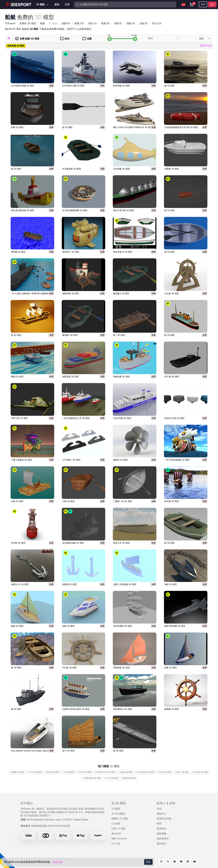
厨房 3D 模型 (52, 772)
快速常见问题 (164, 819)
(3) (92, 23)
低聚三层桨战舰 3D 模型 (125, 584)
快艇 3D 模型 (17, 127)
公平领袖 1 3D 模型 (71, 460)
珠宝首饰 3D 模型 (145, 772)
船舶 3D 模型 (17, 377)
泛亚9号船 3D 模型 (122, 418)
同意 (148, 862)
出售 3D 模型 (118, 829)
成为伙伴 (116, 834)
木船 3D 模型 (17, 501)
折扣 (65, 39)
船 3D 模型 (170, 86)
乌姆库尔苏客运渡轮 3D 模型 (76, 709)
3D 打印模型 (118, 814)
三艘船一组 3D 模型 (123, 501)
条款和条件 (163, 839)
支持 (159, 809)
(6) (105, 23)
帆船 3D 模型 (17, 626)
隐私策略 (162, 834)
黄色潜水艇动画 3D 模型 (23, 210)
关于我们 (26, 803)
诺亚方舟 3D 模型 (122, 543)
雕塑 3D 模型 (17, 772)
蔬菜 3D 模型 (125, 772)
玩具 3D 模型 (164, 772)
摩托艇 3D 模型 (18, 252)
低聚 (87, 39)
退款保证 (162, 844)
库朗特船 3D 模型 (122, 668)
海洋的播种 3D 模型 (123, 626)
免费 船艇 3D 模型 (27, 39)
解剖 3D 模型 (128, 778)
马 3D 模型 (68, 772)
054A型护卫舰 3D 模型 (73, 86)
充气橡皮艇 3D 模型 (72, 169)
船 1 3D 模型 (119, 335)
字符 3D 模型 (34, 772)
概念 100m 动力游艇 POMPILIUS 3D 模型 (133, 127)
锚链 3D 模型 (171, 584)
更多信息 (58, 862)
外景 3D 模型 (84, 772)
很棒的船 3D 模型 (71, 293)
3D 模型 (116, 809)
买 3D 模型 (119, 803)
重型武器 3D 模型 (92, 778)
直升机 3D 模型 (200, 772)
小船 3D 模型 (68, 501)
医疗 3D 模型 (182, 772)
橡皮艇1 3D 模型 (70, 335)
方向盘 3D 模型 (172, 293)
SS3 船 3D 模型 (172, 377)
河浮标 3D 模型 (18, 543)
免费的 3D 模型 (120, 819)
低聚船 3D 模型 (172, 169)
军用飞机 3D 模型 (19, 418)
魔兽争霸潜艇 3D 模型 (175, 626)
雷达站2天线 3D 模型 (174, 418)
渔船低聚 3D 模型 (122, 377)
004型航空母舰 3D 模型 (23, 86)
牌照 (159, 824)
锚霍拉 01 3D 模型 (20, 584)
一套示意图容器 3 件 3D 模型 (76, 418)
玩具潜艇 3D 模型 (122, 169)
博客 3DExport (119, 839)
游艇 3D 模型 (68, 626)
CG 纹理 (116, 824)
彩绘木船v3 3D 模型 (123, 252)
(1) (118, 23)
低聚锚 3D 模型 (69, 584)
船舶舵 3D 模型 (172, 709)
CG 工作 (116, 844)
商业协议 (162, 829)
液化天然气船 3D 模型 (124, 210)
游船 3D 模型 (171, 668)
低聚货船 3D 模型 (71, 377)
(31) (79, 23)
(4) (66, 23)
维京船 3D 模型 (172, 501)
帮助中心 (162, 814)
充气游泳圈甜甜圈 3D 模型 (75, 210)
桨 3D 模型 (67, 127)
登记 (212, 4)
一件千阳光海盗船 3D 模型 (177, 460)
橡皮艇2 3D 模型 (121, 293)
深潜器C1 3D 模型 (71, 252)
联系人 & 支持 (166, 803)
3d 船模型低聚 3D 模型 (73, 543)
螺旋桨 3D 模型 (121, 460)
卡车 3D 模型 (111, 778)
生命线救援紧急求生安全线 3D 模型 (181, 127)
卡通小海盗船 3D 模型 (21, 460)
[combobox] (163, 38)
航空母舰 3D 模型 (122, 86)
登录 (203, 4)
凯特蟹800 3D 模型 (123, 709)
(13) (156, 23)
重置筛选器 (206, 46)
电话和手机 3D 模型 (105, 772)
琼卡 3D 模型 (68, 751)
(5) (143, 23)
